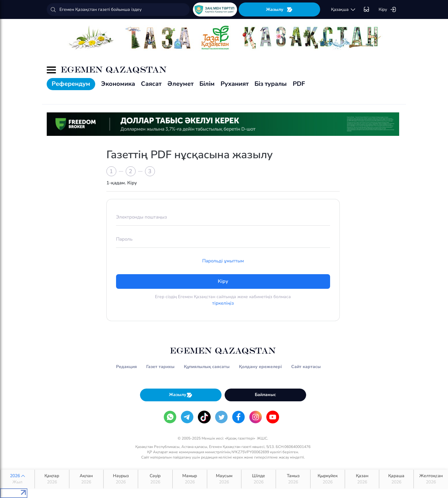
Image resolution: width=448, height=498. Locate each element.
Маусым (224, 479)
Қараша (396, 479)
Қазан (362, 479)
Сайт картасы (306, 367)
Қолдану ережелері (260, 367)
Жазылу (279, 9)
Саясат (151, 84)
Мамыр (190, 479)
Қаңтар (52, 479)
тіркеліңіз (223, 303)
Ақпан (86, 479)
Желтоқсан (431, 479)
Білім (207, 84)
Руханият (235, 84)
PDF (299, 84)
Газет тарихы (160, 367)
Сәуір (155, 479)
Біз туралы (271, 84)
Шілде (259, 479)
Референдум (71, 84)
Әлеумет (180, 84)
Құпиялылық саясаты (207, 367)
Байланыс (265, 395)
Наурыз (121, 479)
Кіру (387, 10)
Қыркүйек (328, 479)
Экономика (118, 84)
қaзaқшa (343, 10)
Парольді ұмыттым (223, 261)
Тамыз (293, 479)
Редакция (126, 367)
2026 (17, 479)
